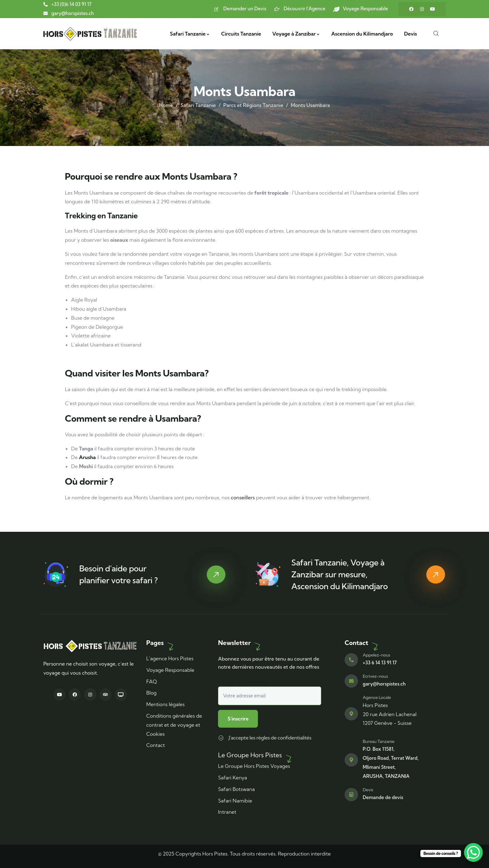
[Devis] (351, 794)
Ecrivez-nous (375, 676)
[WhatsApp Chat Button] (473, 852)
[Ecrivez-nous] (351, 681)
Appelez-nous (376, 655)
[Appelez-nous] (351, 659)
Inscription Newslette (270, 692)
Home (166, 105)
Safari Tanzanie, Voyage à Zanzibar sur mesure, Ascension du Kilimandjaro (339, 574)
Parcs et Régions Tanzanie (253, 105)
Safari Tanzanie (198, 105)
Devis (368, 789)
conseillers (243, 497)
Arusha (87, 457)
